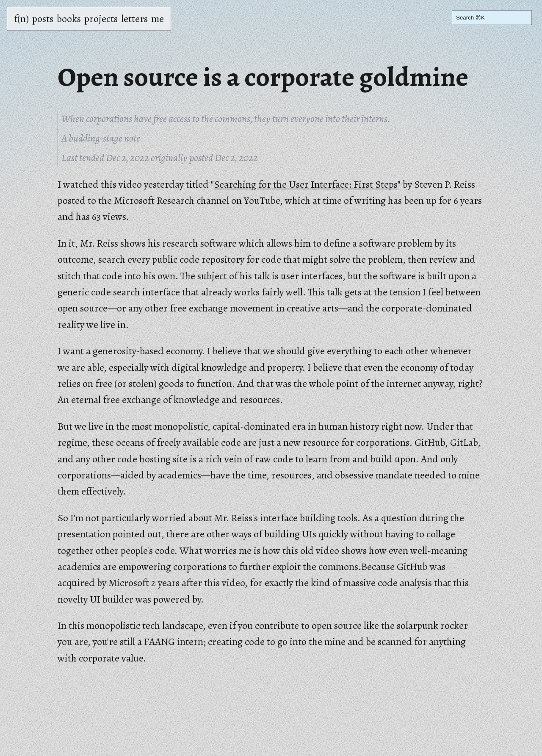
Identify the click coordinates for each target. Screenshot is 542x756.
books (69, 19)
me (158, 19)
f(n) (21, 19)
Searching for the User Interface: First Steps (306, 184)
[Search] (492, 18)
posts (43, 19)
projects (101, 19)
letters (134, 19)
